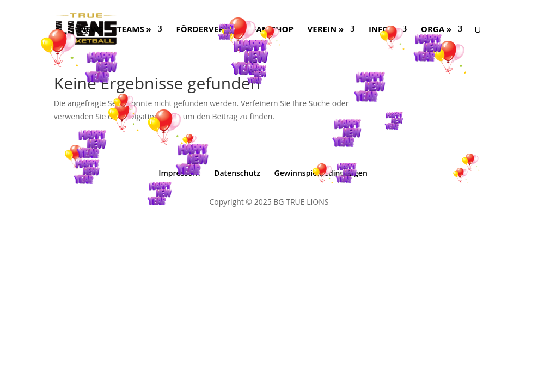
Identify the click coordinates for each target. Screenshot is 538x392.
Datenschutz (237, 173)
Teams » (134, 30)
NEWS (91, 30)
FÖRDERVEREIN (207, 30)
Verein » (326, 30)
